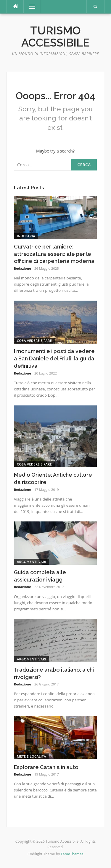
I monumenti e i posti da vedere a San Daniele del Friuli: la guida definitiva (54, 358)
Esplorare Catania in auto (46, 767)
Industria (26, 236)
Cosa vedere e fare (34, 341)
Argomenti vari (32, 562)
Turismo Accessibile (55, 37)
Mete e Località (32, 756)
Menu (30, 7)
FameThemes (72, 854)
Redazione (22, 268)
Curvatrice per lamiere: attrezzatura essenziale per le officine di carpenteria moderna (54, 254)
